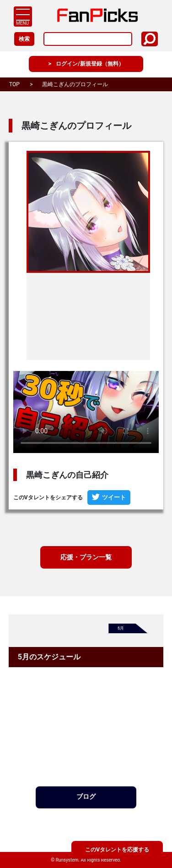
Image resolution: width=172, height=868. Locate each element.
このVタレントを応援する (117, 849)
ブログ (86, 799)
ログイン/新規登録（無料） (90, 64)
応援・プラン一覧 (86, 558)
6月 (121, 630)
